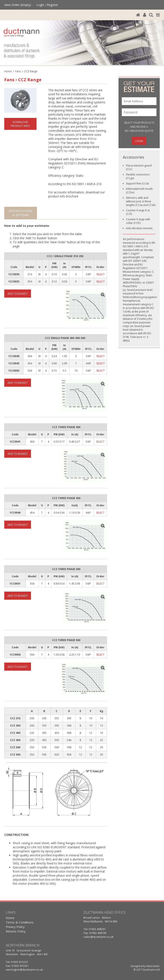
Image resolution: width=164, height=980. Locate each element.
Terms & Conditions (20, 922)
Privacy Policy (15, 927)
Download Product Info (20, 124)
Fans (18, 71)
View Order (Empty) (18, 5)
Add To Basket (18, 294)
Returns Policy (16, 931)
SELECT (100, 274)
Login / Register (47, 5)
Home (8, 71)
